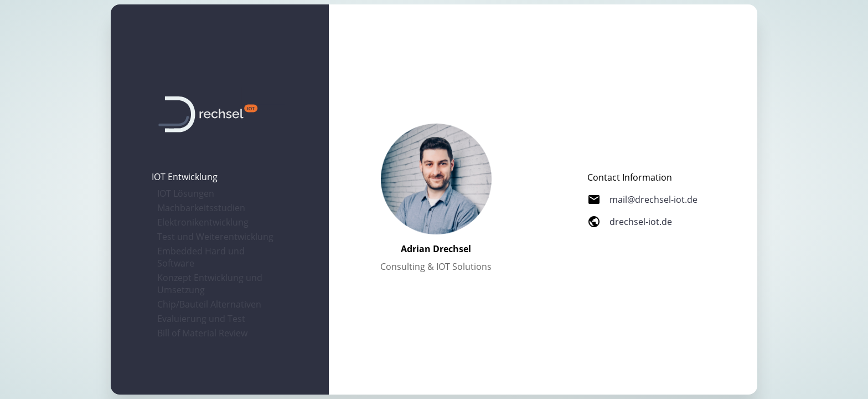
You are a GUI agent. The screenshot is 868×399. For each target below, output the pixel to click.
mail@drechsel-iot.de (653, 199)
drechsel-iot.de (641, 222)
